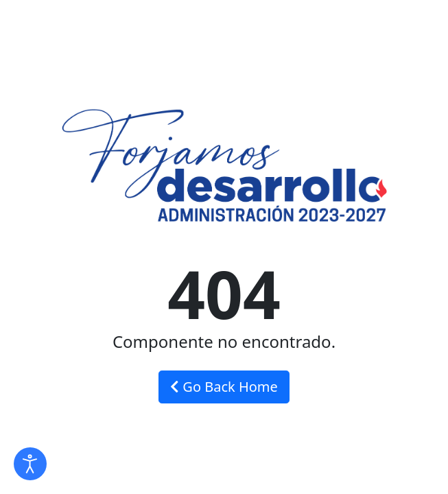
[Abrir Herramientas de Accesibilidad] (30, 464)
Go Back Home (224, 387)
